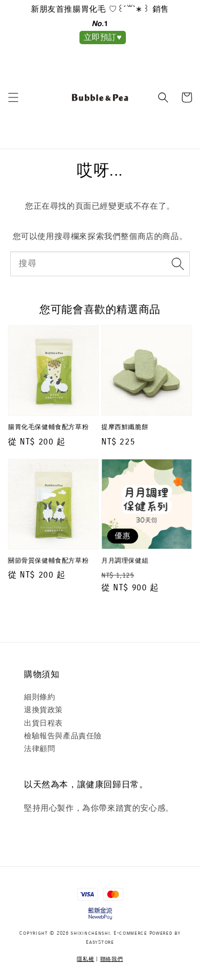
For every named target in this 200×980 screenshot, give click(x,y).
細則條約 (39, 697)
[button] (13, 97)
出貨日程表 (43, 723)
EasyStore (100, 942)
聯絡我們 (112, 959)
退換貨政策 (43, 710)
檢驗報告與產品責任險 (63, 736)
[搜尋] (178, 263)
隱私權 (85, 959)
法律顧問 (39, 749)
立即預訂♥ (103, 37)
